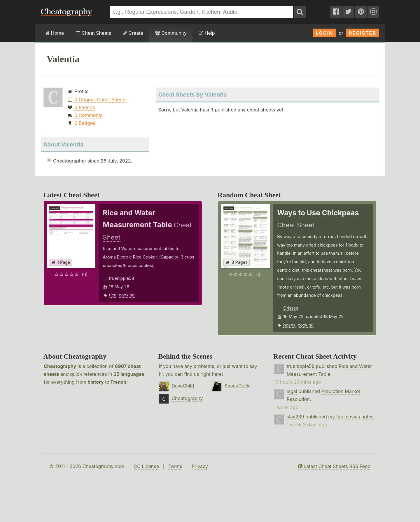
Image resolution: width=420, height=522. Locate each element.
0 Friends (85, 107)
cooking (127, 295)
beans (289, 325)
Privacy (200, 466)
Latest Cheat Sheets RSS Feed (334, 466)
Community (171, 33)
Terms (175, 466)
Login (325, 33)
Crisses (291, 308)
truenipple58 (122, 278)
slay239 (295, 417)
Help (207, 33)
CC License (146, 466)
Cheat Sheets (93, 33)
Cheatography (60, 366)
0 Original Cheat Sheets (100, 99)
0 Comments (88, 115)
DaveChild (183, 386)
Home (55, 33)
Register (363, 33)
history (96, 382)
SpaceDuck (237, 386)
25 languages (129, 374)
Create (133, 33)
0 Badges (85, 123)
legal (292, 391)
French (118, 382)
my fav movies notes (351, 417)
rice (113, 295)
